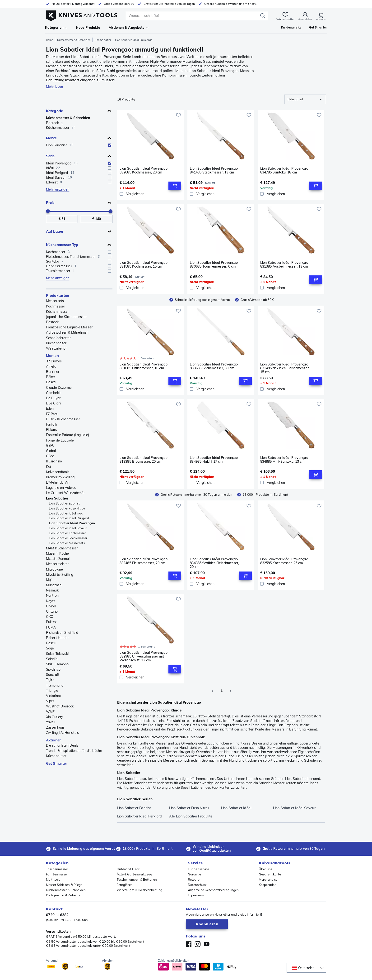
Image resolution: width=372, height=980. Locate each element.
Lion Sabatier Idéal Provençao (72, 523)
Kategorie (54, 111)
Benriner (53, 372)
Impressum (196, 895)
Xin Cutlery (54, 717)
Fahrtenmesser (57, 874)
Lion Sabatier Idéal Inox (66, 513)
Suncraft (53, 675)
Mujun (51, 580)
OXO (50, 617)
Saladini (52, 659)
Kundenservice (198, 869)
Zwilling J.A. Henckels (62, 733)
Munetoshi (54, 585)
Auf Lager (55, 231)
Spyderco (53, 669)
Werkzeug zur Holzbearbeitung (140, 890)
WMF (50, 712)
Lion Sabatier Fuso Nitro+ (67, 508)
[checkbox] (110, 145)
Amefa (51, 366)
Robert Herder (57, 638)
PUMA (51, 627)
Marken (52, 356)
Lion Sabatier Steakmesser (68, 538)
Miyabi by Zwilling (60, 575)
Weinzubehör (56, 348)
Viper (50, 701)
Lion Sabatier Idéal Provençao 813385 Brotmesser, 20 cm (144, 460)
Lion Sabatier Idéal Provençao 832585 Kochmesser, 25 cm (284, 561)
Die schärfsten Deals (62, 745)
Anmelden (301, 19)
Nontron (52, 596)
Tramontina (55, 685)
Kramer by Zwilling (60, 477)
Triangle (52, 691)
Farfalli (51, 424)
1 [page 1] (222, 691)
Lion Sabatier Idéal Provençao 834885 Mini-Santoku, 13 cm (284, 460)
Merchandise (268, 879)
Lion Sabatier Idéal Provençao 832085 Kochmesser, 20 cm (144, 171)
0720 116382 (57, 915)
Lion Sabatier (103, 40)
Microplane (54, 569)
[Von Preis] (62, 219)
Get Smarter (57, 763)
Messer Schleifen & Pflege (64, 885)
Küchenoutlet (56, 756)
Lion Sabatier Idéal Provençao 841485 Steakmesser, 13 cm (214, 171)
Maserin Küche (57, 553)
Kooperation (268, 885)
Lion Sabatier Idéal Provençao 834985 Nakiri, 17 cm (214, 460)
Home (50, 40)
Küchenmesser (57, 312)
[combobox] (305, 99)
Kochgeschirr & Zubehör (63, 895)
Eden (50, 408)
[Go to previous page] (213, 691)
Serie (50, 156)
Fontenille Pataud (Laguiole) (67, 435)
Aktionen (54, 740)
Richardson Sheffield (62, 633)
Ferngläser (124, 885)
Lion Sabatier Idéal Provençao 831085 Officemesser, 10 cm (144, 366)
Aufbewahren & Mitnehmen (67, 332)
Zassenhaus (55, 727)
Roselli (51, 643)
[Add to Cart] (175, 186)
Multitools (53, 879)
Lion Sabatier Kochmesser (67, 533)
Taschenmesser (57, 869)
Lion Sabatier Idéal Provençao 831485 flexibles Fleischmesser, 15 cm (285, 368)
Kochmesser (56, 306)
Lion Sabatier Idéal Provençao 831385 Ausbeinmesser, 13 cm (284, 265)
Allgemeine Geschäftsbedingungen (213, 890)
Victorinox (54, 696)
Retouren (195, 879)
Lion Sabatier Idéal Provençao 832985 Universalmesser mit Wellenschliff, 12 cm (144, 656)
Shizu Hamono (57, 664)
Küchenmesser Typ (62, 245)
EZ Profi (52, 414)
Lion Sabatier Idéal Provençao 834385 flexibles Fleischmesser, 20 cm (214, 563)
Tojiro (50, 680)
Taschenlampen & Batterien (137, 879)
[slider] (48, 211)
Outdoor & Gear (128, 869)
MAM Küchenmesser (62, 548)
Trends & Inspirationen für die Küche (74, 751)
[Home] (82, 15)
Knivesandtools (58, 472)
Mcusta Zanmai (58, 559)
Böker (51, 377)
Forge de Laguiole (60, 440)
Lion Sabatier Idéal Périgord (69, 518)
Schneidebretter (58, 338)
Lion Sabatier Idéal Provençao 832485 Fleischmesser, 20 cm (144, 561)
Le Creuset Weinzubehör (65, 493)
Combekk (53, 393)
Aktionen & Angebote (128, 28)
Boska (51, 382)
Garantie (194, 874)
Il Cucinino (54, 461)
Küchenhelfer (56, 343)
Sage (50, 648)
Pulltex (51, 622)
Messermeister (57, 564)
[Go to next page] (231, 691)
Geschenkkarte (270, 874)
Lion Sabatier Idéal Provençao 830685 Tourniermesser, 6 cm (214, 265)
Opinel (51, 606)
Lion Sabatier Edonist (64, 503)
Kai (48, 466)
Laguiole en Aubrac (61, 488)
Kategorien (56, 28)
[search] (191, 16)
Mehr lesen (55, 86)
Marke (51, 138)
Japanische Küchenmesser (66, 317)
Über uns (265, 869)
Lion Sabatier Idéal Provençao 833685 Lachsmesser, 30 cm (214, 366)
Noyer (51, 601)
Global (51, 451)
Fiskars (51, 430)
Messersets (55, 301)
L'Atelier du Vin (58, 482)
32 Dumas (54, 361)
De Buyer (53, 398)
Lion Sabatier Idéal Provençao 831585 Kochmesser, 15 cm (144, 265)
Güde (50, 456)
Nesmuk (52, 590)
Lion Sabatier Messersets (67, 543)
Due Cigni (53, 403)
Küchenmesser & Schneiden (74, 40)
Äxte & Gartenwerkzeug (135, 874)
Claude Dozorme (59, 388)
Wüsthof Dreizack (60, 706)
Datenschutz (197, 885)
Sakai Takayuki (57, 654)
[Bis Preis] (97, 219)
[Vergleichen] (150, 194)
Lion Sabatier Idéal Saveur (68, 528)
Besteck (52, 322)
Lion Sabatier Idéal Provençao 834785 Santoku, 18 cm (284, 171)
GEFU (50, 446)
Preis (50, 203)
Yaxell (51, 722)
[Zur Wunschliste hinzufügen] (178, 115)
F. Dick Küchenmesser (63, 419)
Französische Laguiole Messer (69, 327)
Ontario (52, 611)
